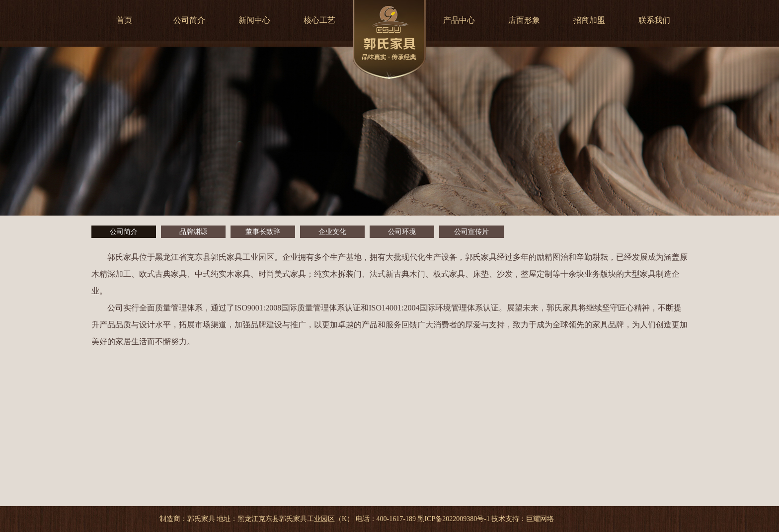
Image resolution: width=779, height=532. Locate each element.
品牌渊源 (193, 232)
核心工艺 (319, 20)
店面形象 (524, 20)
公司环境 (402, 232)
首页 (124, 20)
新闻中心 (254, 20)
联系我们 (654, 20)
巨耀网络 (540, 519)
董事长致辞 (263, 232)
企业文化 (332, 232)
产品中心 (459, 20)
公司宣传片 (471, 232)
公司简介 (189, 20)
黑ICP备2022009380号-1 (453, 519)
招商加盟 (589, 20)
